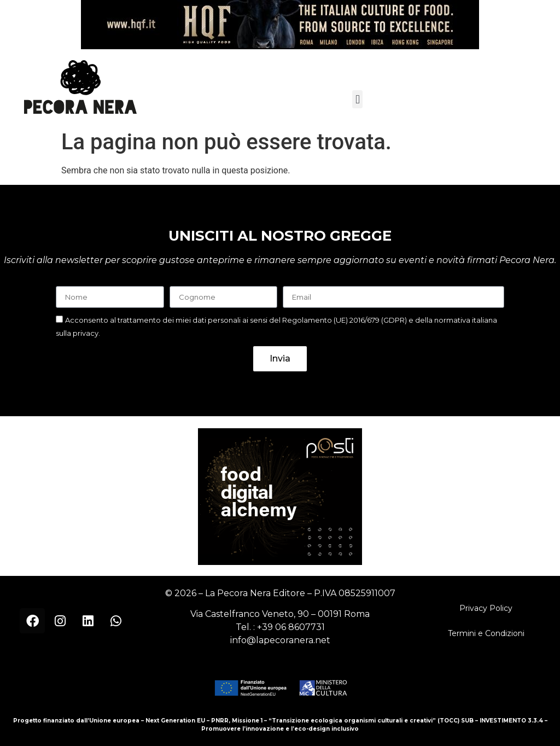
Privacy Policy (486, 608)
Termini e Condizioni (486, 633)
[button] (357, 99)
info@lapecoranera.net (280, 640)
